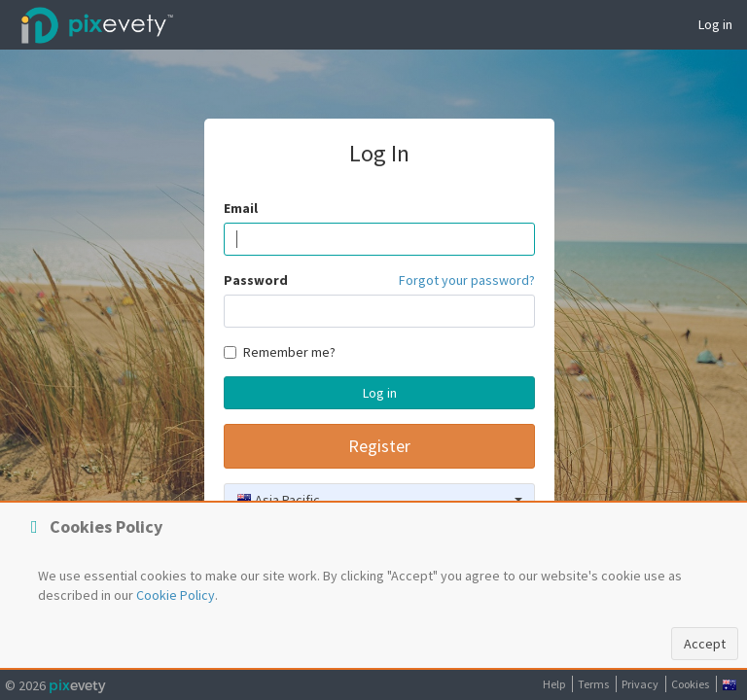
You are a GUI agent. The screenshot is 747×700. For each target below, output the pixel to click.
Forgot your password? (467, 280)
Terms (593, 684)
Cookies (690, 684)
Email (241, 208)
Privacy (640, 684)
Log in (715, 24)
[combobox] (379, 500)
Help (554, 684)
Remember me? (280, 352)
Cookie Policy (176, 595)
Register (379, 446)
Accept (705, 644)
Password (256, 280)
